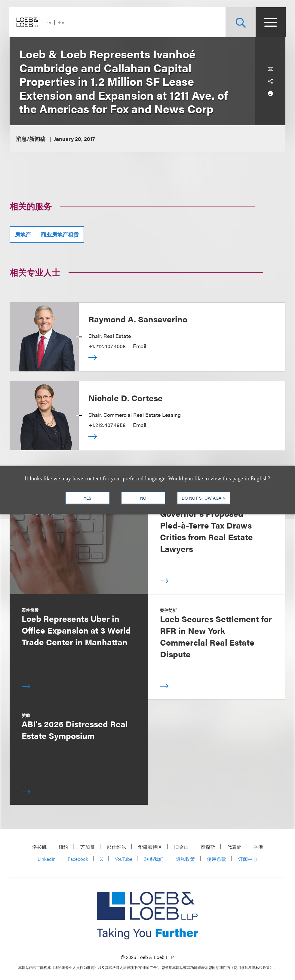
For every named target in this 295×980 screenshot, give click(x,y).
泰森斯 (208, 847)
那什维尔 (116, 847)
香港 (258, 847)
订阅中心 (248, 859)
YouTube (124, 859)
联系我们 (154, 859)
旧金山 (181, 847)
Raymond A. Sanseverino (138, 319)
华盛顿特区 (150, 847)
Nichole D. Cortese (126, 398)
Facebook (78, 859)
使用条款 (217, 859)
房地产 (23, 234)
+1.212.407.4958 (107, 425)
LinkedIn (47, 859)
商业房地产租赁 (60, 234)
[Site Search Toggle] (240, 22)
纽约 (63, 847)
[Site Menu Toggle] (270, 22)
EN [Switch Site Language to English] (49, 23)
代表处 (234, 847)
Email (140, 346)
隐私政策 (185, 859)
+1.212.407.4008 (107, 346)
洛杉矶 (39, 847)
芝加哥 (88, 847)
